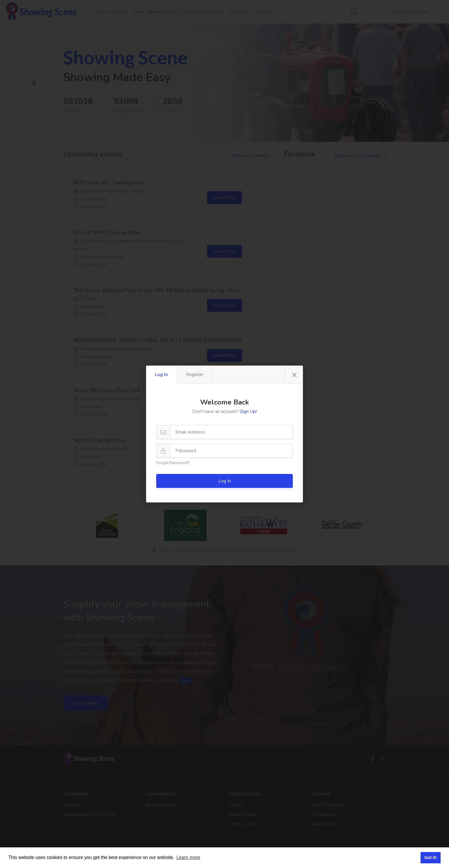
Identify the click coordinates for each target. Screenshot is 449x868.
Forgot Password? (173, 463)
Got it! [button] (430, 858)
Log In (161, 375)
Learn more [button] (188, 857)
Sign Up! (248, 411)
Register (195, 375)
